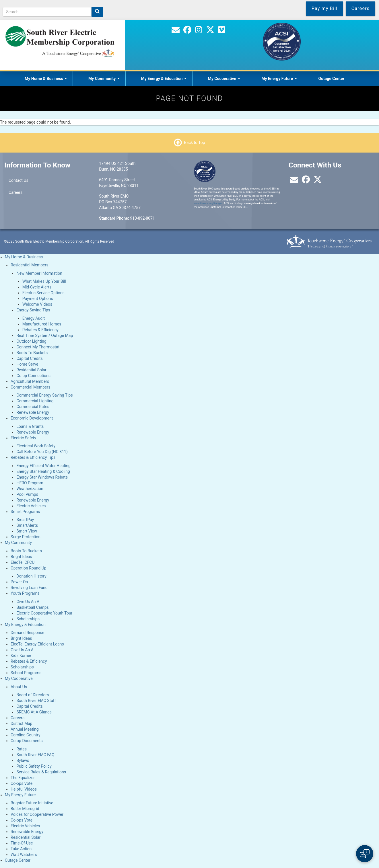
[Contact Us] (176, 31)
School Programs (26, 673)
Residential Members (29, 265)
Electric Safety (23, 438)
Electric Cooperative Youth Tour (44, 613)
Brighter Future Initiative (32, 803)
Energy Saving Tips (33, 310)
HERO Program (30, 483)
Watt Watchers (24, 855)
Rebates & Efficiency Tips (33, 457)
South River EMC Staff (36, 701)
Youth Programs (25, 593)
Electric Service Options (43, 293)
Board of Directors (33, 695)
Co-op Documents (27, 741)
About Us (19, 687)
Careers (15, 192)
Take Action (21, 849)
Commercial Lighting (35, 401)
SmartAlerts (27, 525)
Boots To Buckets (32, 353)
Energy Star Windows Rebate (42, 477)
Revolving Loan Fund (29, 588)
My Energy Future (279, 79)
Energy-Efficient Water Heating (43, 466)
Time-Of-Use (22, 843)
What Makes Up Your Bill (44, 281)
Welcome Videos (37, 304)
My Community (104, 79)
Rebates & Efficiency (40, 330)
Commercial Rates (33, 407)
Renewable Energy (33, 412)
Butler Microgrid (25, 809)
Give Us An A (28, 602)
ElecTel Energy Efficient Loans (37, 644)
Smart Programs (25, 512)
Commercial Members (30, 387)
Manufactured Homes (42, 324)
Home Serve (27, 364)
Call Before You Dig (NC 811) (42, 452)
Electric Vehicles (31, 506)
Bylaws (23, 760)
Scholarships (28, 619)
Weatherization (30, 489)
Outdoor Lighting (31, 341)
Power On (19, 582)
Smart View (27, 531)
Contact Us (19, 180)
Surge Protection (26, 537)
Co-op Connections (33, 376)
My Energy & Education (164, 79)
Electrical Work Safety (36, 446)
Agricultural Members (30, 381)
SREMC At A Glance (34, 712)
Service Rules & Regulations (41, 772)
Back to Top (194, 142)
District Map (22, 723)
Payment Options (38, 299)
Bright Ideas (21, 557)
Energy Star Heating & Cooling (43, 471)
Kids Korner (21, 656)
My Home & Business (46, 79)
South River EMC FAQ (35, 755)
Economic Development (32, 418)
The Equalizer (23, 778)
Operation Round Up (29, 568)
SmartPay (25, 520)
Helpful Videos (24, 789)
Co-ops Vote (22, 783)
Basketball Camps (32, 607)
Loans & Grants (30, 426)
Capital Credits (29, 358)
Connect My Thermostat (38, 347)
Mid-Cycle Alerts (37, 287)
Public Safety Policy (34, 766)
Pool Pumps (27, 494)
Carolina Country (26, 735)
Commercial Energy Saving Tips (44, 395)
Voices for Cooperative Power (37, 814)
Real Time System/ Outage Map (45, 336)
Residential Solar (31, 370)
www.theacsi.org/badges (208, 203)
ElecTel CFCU (23, 562)
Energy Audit (34, 318)
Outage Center (331, 79)
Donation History (31, 576)
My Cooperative (224, 79)
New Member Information (39, 273)
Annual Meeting (25, 729)
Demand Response (27, 633)
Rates (21, 749)
